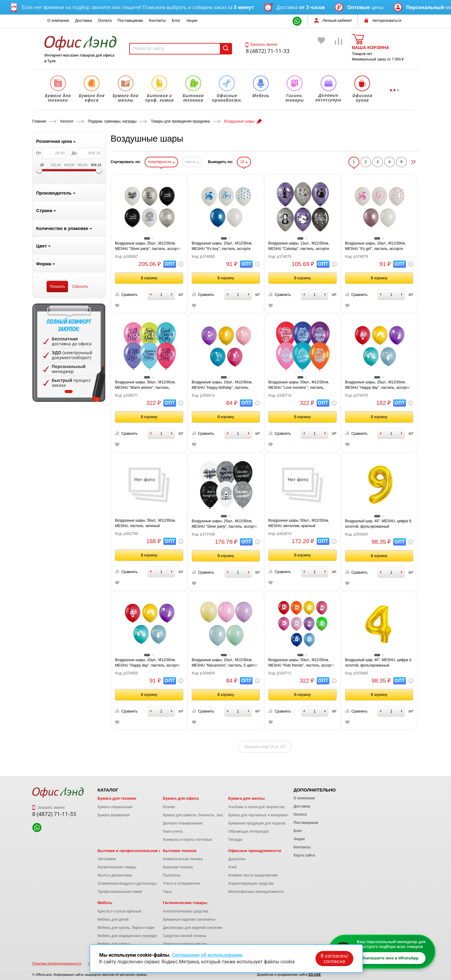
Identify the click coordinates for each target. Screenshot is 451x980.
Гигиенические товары (185, 903)
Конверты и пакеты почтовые (187, 840)
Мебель (105, 903)
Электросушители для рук (185, 944)
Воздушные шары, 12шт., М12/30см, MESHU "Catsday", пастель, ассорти (299, 246)
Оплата (105, 20)
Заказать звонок (261, 44)
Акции (192, 20)
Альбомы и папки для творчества (256, 807)
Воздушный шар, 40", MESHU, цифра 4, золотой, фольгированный (379, 663)
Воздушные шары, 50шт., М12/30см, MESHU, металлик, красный (299, 523)
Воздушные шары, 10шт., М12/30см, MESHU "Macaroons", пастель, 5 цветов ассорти (225, 663)
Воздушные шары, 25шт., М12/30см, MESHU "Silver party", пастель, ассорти (148, 246)
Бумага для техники (117, 798)
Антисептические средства (185, 911)
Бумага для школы (246, 798)
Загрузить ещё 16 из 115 (265, 747)
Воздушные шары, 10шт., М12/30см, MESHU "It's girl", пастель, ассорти (376, 246)
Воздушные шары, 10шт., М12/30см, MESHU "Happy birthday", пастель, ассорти (222, 385)
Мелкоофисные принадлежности (256, 892)
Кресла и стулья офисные (120, 911)
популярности (161, 162)
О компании (58, 20)
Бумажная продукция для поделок (257, 823)
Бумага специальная (115, 807)
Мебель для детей (113, 919)
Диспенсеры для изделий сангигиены (194, 928)
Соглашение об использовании (207, 955)
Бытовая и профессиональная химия (134, 851)
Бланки (169, 807)
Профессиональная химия (120, 892)
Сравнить (126, 295)
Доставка (83, 20)
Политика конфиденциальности (57, 963)
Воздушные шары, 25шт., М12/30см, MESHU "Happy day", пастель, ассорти (377, 385)
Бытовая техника (180, 851)
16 (244, 162)
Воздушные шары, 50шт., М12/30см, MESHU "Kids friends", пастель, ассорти (301, 663)
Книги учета (173, 831)
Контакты (157, 20)
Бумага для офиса (181, 798)
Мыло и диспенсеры (115, 875)
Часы (167, 892)
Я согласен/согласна (335, 959)
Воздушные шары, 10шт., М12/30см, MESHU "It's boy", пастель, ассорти (222, 246)
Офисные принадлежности (255, 851)
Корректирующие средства (251, 883)
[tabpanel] (69, 353)
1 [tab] (69, 392)
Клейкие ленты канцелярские (253, 875)
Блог (176, 20)
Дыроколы (237, 859)
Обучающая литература (248, 831)
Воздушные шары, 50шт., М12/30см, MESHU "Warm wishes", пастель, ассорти (145, 385)
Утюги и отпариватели (181, 883)
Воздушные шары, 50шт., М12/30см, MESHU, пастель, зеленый (145, 523)
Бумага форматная (114, 815)
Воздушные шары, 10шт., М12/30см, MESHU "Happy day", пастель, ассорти (147, 663)
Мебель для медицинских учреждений (130, 936)
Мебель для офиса (114, 944)
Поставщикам (130, 20)
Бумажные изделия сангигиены (189, 919)
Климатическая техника (183, 859)
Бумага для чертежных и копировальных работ (268, 815)
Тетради (235, 840)
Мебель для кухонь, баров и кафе (126, 928)
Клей (232, 867)
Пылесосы (172, 875)
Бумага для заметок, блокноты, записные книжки (204, 815)
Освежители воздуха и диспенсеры (127, 883)
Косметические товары (117, 867)
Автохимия (107, 859)
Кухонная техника (178, 867)
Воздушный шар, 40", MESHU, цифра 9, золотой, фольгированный (379, 524)
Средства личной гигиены (185, 936)
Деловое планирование (183, 823)
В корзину (149, 278)
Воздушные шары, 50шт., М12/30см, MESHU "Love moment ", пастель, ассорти (299, 385)
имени (192, 162)
